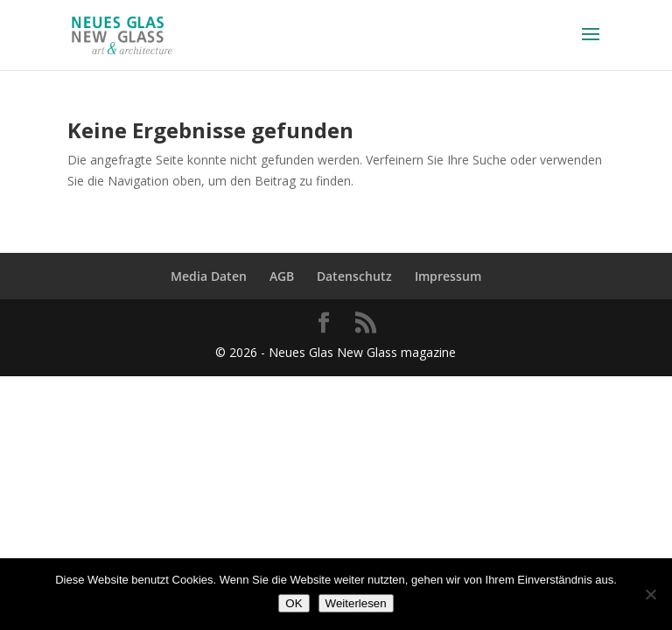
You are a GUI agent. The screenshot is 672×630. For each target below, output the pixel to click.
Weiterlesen (356, 603)
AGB (282, 276)
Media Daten (209, 276)
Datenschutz (354, 276)
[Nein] (650, 594)
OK (294, 603)
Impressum (448, 276)
